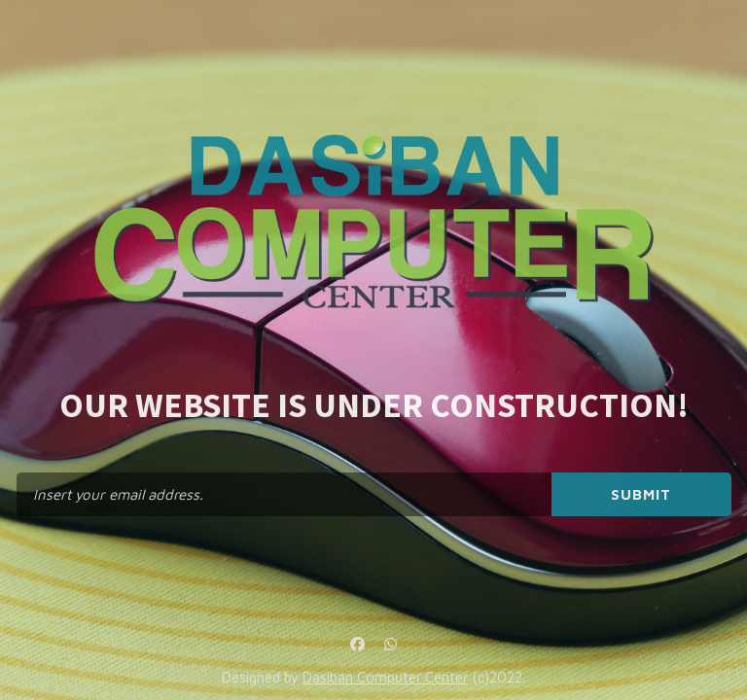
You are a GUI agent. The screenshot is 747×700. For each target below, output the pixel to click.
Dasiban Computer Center (385, 677)
